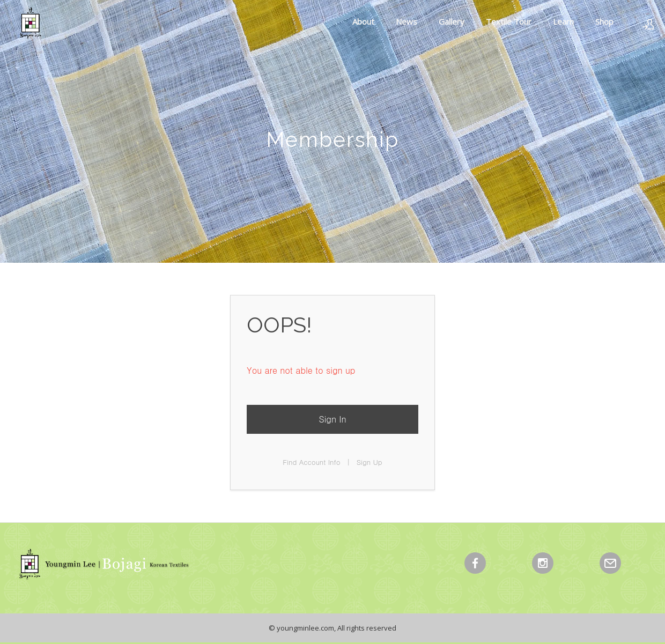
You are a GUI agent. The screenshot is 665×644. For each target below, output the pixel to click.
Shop (604, 21)
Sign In (332, 419)
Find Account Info (311, 462)
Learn (563, 21)
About (363, 21)
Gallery (452, 21)
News (407, 21)
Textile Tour (509, 21)
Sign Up (370, 462)
